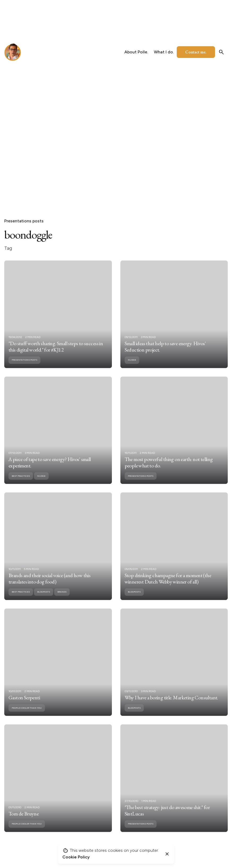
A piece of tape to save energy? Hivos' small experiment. (50, 469)
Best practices (21, 482)
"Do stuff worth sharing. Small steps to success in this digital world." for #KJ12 (56, 353)
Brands (62, 598)
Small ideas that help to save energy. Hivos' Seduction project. (165, 353)
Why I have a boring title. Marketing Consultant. (171, 704)
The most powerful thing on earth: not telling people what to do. (169, 469)
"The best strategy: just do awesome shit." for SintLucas (167, 817)
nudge (132, 366)
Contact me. (196, 52)
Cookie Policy (76, 857)
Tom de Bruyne (24, 820)
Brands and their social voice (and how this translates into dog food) (49, 585)
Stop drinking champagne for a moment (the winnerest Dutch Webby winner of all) (168, 585)
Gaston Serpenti (24, 704)
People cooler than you (27, 714)
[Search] (221, 52)
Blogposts (44, 598)
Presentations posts (24, 221)
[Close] (167, 854)
